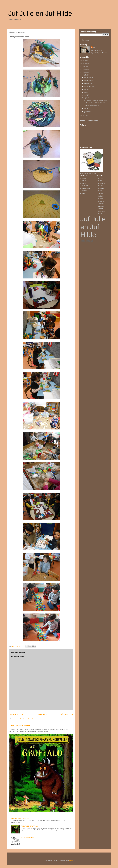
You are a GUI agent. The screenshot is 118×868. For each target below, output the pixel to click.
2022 (85, 60)
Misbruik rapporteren (89, 121)
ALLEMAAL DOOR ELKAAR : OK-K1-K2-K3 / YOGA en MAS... (95, 101)
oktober (87, 83)
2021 (85, 63)
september (88, 86)
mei (86, 95)
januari (87, 112)
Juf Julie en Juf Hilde (40, 13)
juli (86, 89)
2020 (85, 66)
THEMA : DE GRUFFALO (20, 726)
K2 (94, 47)
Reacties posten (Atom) (28, 719)
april (86, 98)
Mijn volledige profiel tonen (100, 53)
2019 (85, 69)
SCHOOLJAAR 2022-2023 (20, 818)
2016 (85, 115)
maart (87, 109)
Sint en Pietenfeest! (27, 837)
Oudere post (67, 714)
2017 (85, 75)
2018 (85, 72)
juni (86, 92)
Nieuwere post (16, 714)
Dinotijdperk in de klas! (92, 105)
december (88, 78)
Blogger (72, 860)
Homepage (42, 714)
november (88, 80)
